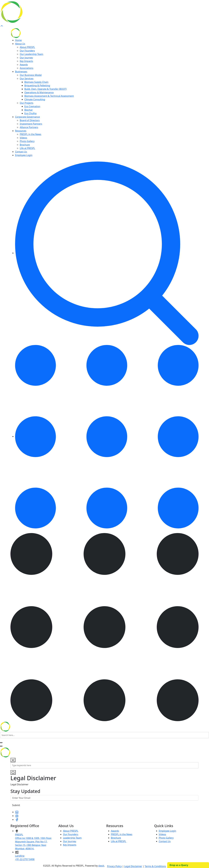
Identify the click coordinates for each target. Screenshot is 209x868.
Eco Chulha (30, 113)
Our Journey (26, 58)
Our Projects (26, 103)
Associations (26, 68)
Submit (16, 805)
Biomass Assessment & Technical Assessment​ (49, 96)
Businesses (21, 72)
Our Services (27, 79)
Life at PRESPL (27, 148)
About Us (20, 44)
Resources (21, 131)
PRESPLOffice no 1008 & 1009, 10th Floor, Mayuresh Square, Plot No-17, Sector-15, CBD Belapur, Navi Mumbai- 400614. (33, 842)
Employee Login (24, 155)
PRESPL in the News (30, 134)
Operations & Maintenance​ (39, 92)
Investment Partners (31, 124)
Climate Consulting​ (35, 99)
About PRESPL (27, 47)
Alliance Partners (29, 127)
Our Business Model (31, 75)
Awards (24, 65)
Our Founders (27, 51)
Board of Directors (30, 120)
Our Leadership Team (31, 54)
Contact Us (21, 152)
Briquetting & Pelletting (37, 85)
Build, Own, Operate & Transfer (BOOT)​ (46, 89)
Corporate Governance (27, 117)
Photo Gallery (27, 141)
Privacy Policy (114, 866)
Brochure (25, 145)
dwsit (101, 866)
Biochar (29, 110)
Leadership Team (72, 838)
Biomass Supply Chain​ (36, 82)
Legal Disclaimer (133, 866)
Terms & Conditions (155, 866)
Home (18, 40)
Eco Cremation (32, 106)
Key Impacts (26, 61)
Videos (23, 138)
